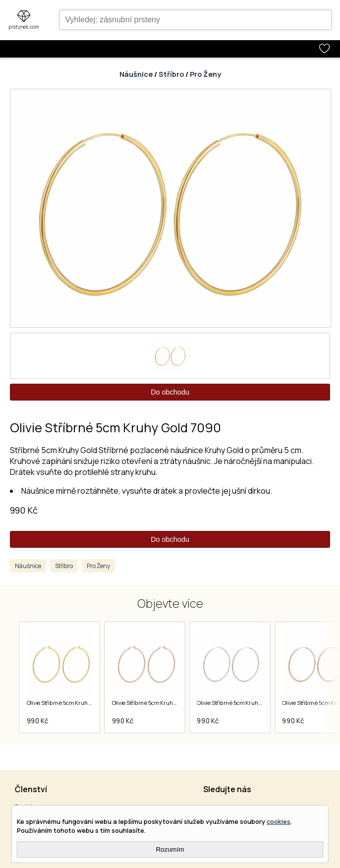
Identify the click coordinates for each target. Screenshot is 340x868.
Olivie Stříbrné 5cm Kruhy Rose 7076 (158, 703)
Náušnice (136, 74)
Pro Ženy (205, 74)
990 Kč (24, 510)
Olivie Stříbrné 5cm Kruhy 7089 (237, 703)
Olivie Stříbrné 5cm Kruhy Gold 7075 (72, 703)
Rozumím (170, 849)
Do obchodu (170, 392)
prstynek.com (24, 27)
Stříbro (171, 74)
